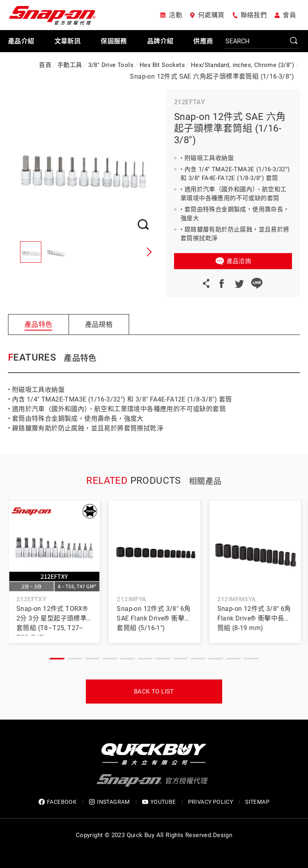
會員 (289, 15)
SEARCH (294, 41)
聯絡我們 (254, 15)
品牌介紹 (160, 41)
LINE (257, 283)
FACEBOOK (58, 802)
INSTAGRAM (109, 802)
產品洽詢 (239, 261)
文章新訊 (68, 41)
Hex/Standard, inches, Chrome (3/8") (242, 65)
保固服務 (114, 41)
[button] (148, 252)
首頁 (45, 65)
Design (223, 835)
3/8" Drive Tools (111, 65)
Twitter (239, 283)
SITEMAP (257, 802)
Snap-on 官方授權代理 (52, 15)
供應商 (203, 41)
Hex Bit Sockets (162, 65)
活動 (175, 15)
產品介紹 (21, 41)
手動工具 (70, 65)
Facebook (221, 283)
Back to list (154, 692)
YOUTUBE (159, 802)
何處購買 (211, 15)
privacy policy (211, 802)
